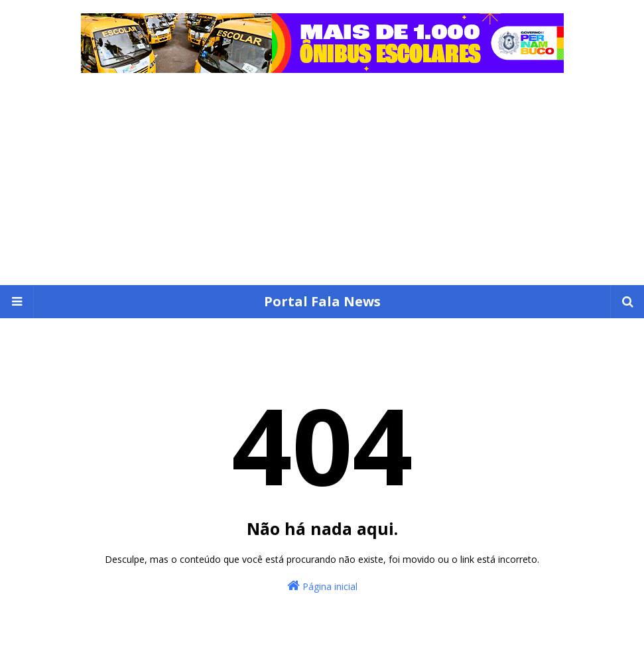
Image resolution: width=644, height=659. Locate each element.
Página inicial (322, 586)
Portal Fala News (322, 301)
